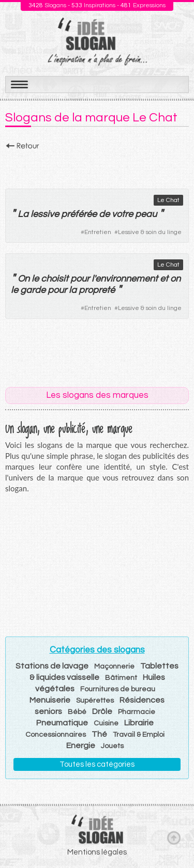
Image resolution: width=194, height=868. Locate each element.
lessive (45, 214)
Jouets (112, 746)
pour (80, 279)
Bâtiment (121, 678)
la (73, 290)
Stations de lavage (52, 666)
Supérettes (95, 701)
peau (146, 214)
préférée (79, 214)
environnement (126, 279)
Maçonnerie (114, 667)
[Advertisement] (97, 166)
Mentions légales (97, 852)
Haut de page (174, 838)
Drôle (102, 711)
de (104, 214)
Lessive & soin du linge (150, 232)
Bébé (77, 712)
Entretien (98, 232)
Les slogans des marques (97, 395)
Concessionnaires (56, 735)
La (23, 214)
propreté (97, 290)
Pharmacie (137, 712)
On (24, 279)
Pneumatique (62, 723)
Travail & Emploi (139, 735)
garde (33, 290)
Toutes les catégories (97, 764)
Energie (81, 746)
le (35, 279)
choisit (55, 279)
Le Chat (168, 200)
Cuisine (106, 723)
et (164, 279)
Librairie (139, 723)
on (175, 279)
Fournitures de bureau (118, 689)
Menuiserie (50, 700)
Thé (99, 734)
